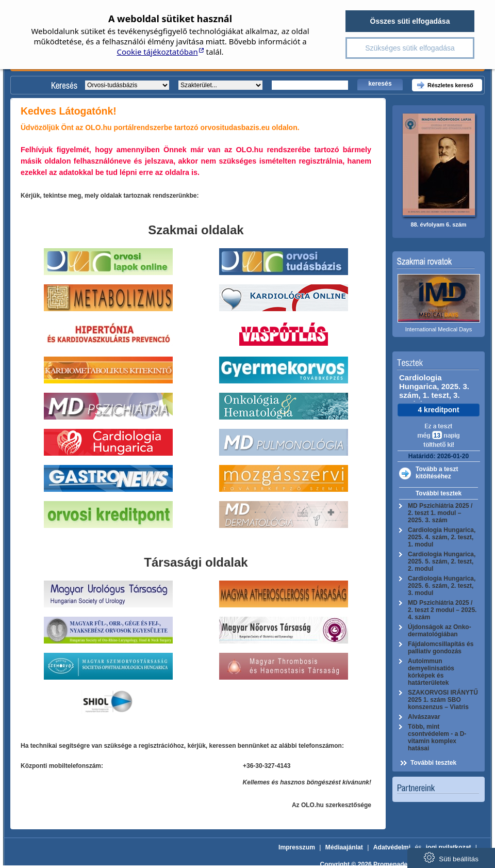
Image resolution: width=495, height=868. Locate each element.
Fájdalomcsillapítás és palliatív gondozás (441, 648)
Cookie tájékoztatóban (157, 52)
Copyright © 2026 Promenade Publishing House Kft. (397, 864)
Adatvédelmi (392, 847)
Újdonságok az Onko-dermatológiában (440, 631)
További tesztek (439, 493)
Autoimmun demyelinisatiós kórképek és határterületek (431, 672)
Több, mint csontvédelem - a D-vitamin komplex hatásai (437, 737)
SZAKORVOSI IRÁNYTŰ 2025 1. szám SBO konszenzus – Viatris (443, 700)
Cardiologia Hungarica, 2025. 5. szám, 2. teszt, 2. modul (442, 561)
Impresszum (297, 847)
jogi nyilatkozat (449, 847)
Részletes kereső (450, 85)
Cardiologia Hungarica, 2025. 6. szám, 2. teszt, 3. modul (442, 586)
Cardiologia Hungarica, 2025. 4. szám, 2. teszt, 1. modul (442, 537)
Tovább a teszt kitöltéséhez (437, 473)
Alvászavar (424, 717)
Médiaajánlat (344, 847)
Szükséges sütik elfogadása (410, 48)
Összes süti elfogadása (410, 21)
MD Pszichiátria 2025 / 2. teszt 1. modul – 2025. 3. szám (440, 513)
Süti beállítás (451, 857)
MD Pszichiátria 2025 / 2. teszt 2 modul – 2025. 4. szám (442, 610)
